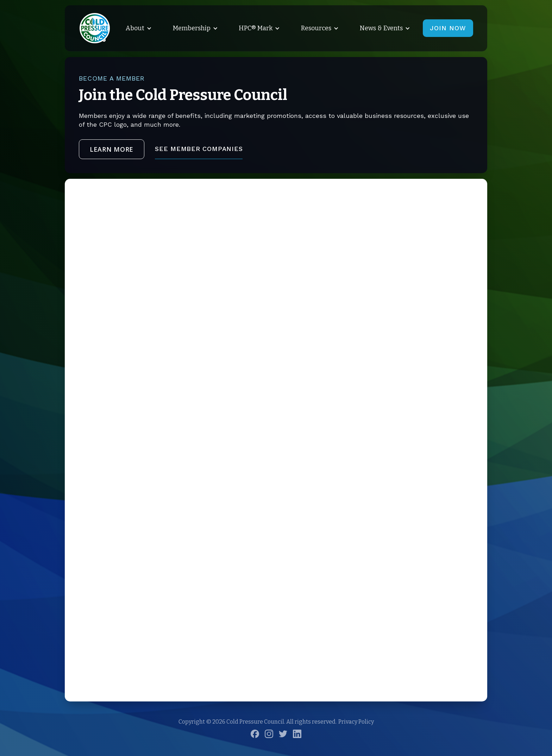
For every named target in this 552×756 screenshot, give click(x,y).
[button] (137, 28)
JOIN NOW (448, 28)
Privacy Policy (356, 722)
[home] (95, 28)
